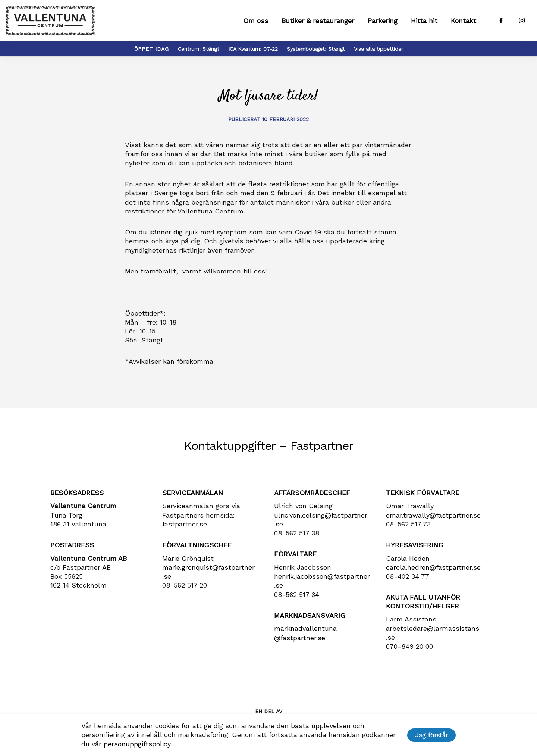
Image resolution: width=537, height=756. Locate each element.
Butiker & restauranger (318, 23)
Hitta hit (424, 23)
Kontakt (464, 23)
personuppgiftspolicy (136, 744)
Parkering (383, 23)
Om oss (256, 23)
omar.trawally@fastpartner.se (433, 518)
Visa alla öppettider (379, 52)
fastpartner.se (185, 527)
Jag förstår (432, 735)
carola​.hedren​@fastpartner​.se (433, 571)
